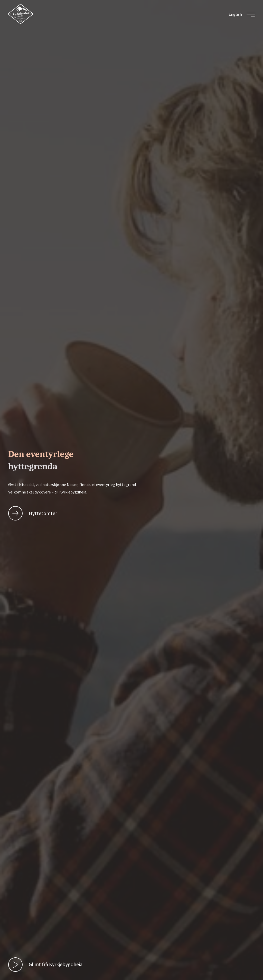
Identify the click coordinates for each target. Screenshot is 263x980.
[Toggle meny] (251, 14)
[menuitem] (235, 14)
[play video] (45, 965)
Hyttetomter (33, 513)
